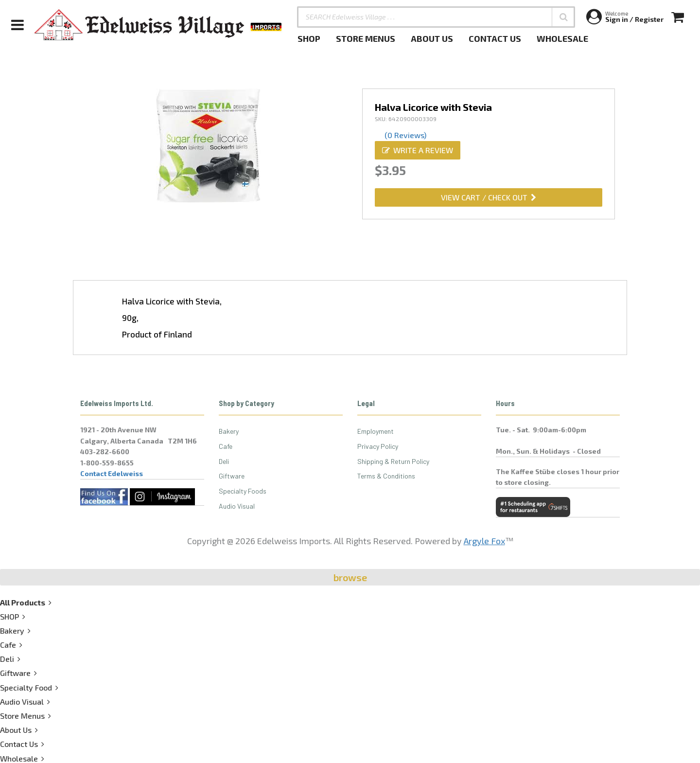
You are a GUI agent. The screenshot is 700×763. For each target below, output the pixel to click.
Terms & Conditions (386, 476)
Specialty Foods (243, 491)
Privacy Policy (378, 446)
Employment (376, 431)
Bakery (229, 431)
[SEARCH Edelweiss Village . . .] (436, 17)
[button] (563, 17)
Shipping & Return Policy (393, 461)
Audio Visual (237, 506)
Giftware (232, 476)
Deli (224, 461)
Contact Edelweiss (112, 473)
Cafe (226, 446)
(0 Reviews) (405, 135)
